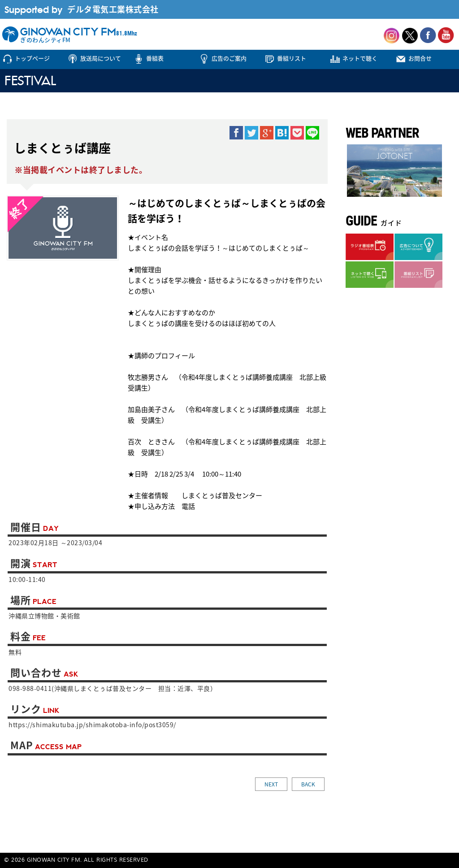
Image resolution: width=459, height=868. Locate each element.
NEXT (271, 784)
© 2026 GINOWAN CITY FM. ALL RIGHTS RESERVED (76, 860)
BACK (308, 784)
